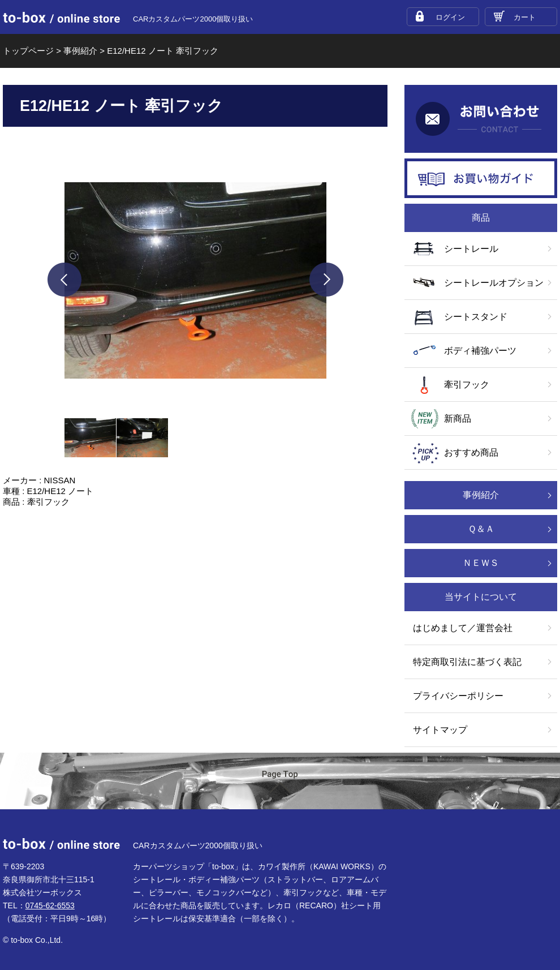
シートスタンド (476, 317)
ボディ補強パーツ (480, 351)
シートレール (471, 249)
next (326, 280)
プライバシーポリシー (458, 696)
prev (64, 280)
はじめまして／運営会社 (463, 628)
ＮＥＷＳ (481, 563)
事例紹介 (481, 495)
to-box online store (61, 18)
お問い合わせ (481, 119)
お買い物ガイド (481, 178)
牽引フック (467, 385)
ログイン (450, 17)
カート (525, 17)
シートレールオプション (494, 283)
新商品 (458, 419)
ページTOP (280, 782)
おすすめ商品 (471, 452)
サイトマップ (440, 730)
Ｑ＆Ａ (481, 529)
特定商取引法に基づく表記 (467, 662)
